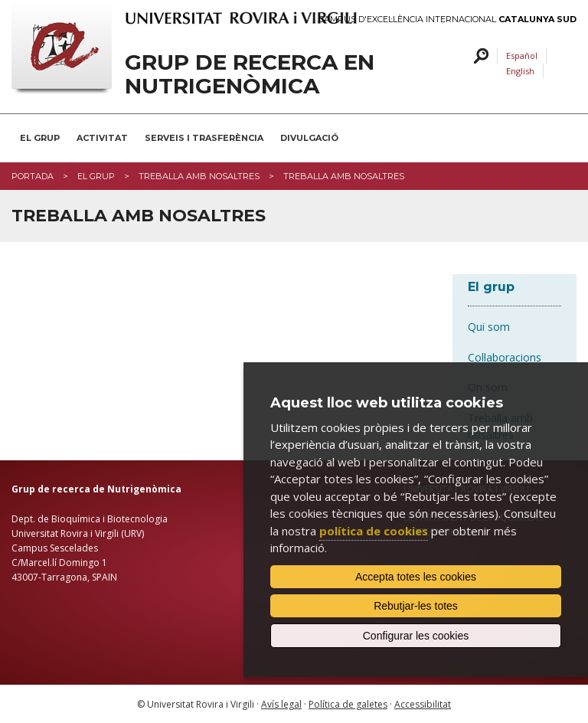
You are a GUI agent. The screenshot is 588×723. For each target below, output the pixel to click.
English (520, 71)
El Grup (40, 138)
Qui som (489, 327)
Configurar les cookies (416, 636)
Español (522, 56)
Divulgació (309, 138)
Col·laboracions (505, 357)
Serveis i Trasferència (204, 138)
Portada (33, 176)
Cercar (479, 56)
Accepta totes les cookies (416, 577)
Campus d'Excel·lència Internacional (448, 20)
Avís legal (281, 704)
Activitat (102, 138)
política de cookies (374, 531)
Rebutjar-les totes (416, 606)
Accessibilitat (423, 704)
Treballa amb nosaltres (199, 176)
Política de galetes (348, 704)
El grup (96, 176)
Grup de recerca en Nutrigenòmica (250, 74)
